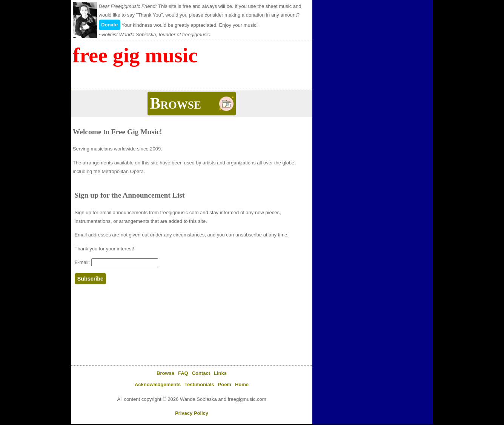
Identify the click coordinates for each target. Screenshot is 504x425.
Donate (109, 25)
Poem (225, 384)
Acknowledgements (158, 384)
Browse (165, 373)
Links (220, 373)
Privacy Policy (192, 413)
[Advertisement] (373, 49)
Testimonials (199, 384)
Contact (201, 373)
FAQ (183, 373)
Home (242, 384)
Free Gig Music (135, 55)
